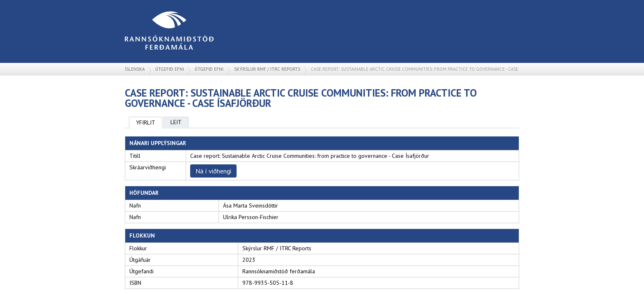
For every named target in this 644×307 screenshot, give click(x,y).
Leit (176, 122)
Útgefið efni (170, 69)
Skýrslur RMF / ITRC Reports (267, 69)
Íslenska (135, 69)
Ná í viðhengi (213, 171)
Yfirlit (146, 122)
